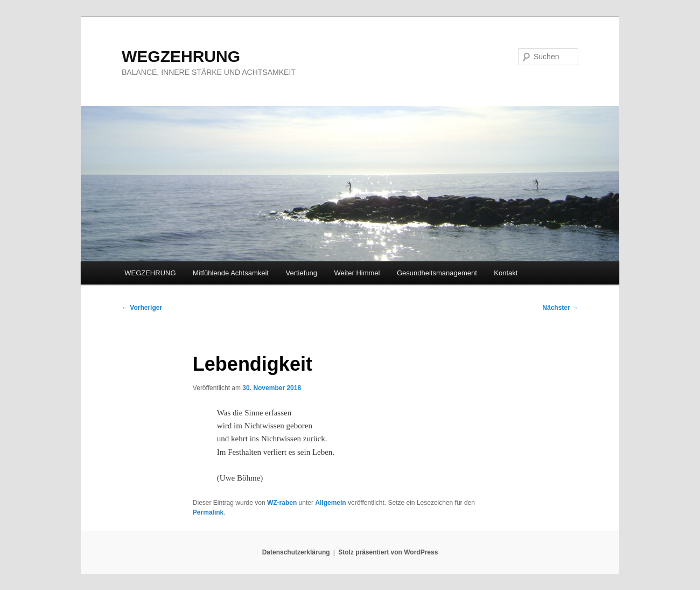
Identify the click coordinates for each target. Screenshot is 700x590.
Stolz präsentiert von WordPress (388, 552)
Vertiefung (301, 273)
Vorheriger (142, 308)
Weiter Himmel (357, 273)
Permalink (208, 512)
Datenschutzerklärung (296, 552)
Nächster (560, 308)
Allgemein (330, 503)
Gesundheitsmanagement (437, 273)
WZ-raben (282, 503)
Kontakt (506, 273)
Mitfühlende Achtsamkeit (231, 273)
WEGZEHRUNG (181, 56)
